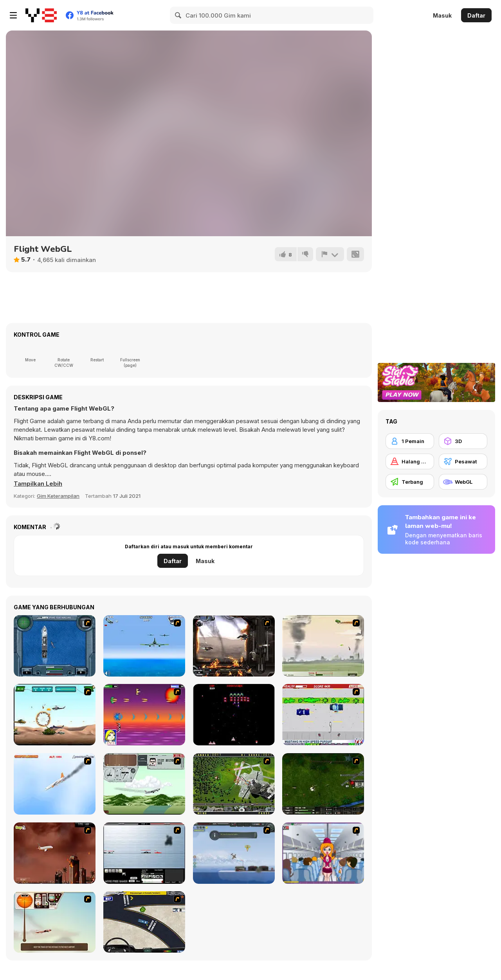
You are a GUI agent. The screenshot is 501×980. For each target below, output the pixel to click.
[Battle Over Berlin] (323, 646)
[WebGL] (463, 482)
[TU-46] (55, 922)
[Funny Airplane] (323, 853)
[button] (38, 484)
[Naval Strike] (144, 646)
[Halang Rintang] (410, 461)
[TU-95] (144, 784)
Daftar (476, 15)
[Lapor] (330, 254)
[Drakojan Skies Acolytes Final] (234, 646)
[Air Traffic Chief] (234, 784)
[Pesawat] (463, 461)
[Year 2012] (55, 853)
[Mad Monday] (323, 715)
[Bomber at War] (234, 853)
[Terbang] (410, 482)
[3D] (463, 441)
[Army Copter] (55, 715)
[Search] (178, 15)
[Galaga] (234, 715)
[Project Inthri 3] (144, 715)
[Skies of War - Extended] (323, 784)
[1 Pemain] (410, 441)
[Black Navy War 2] (144, 853)
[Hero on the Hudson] (55, 784)
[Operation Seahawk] (55, 646)
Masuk (442, 15)
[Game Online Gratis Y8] (41, 15)
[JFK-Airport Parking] (144, 922)
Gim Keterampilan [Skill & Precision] (58, 496)
